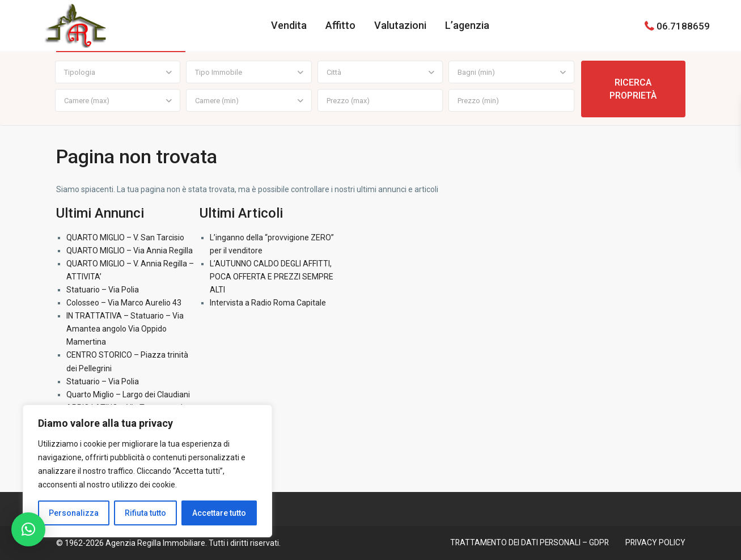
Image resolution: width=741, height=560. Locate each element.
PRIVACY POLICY (655, 542)
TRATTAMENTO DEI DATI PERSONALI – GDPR (527, 542)
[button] (28, 529)
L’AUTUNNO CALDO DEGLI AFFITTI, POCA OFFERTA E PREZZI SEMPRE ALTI (272, 277)
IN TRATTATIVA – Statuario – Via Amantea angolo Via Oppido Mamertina (125, 329)
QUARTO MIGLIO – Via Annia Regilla (130, 251)
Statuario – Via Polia (103, 290)
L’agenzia (467, 25)
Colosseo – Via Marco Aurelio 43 (124, 303)
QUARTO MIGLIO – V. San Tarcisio (125, 237)
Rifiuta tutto (145, 513)
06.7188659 (683, 26)
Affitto (340, 25)
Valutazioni (400, 25)
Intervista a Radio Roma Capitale (268, 303)
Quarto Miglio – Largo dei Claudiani (128, 394)
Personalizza (74, 513)
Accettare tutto (219, 513)
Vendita (289, 25)
